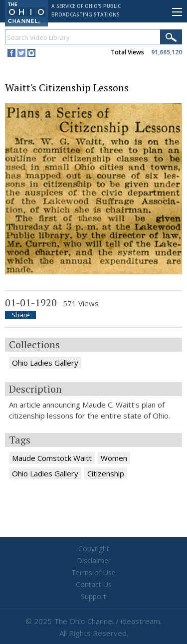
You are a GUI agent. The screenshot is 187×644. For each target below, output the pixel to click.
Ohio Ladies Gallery (45, 363)
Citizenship (106, 473)
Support (93, 596)
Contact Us (94, 584)
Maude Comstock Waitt (52, 458)
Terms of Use (93, 572)
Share (21, 315)
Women (114, 458)
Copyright (94, 548)
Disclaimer (94, 560)
